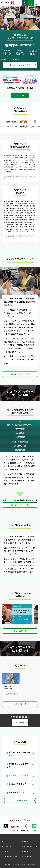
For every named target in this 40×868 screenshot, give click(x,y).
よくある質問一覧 (20, 800)
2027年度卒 (20, 723)
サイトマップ (27, 856)
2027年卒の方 (7, 846)
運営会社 (5, 851)
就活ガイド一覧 (20, 704)
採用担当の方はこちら (30, 846)
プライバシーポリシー (9, 856)
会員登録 (31, 3)
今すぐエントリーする (20, 65)
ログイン (25, 3)
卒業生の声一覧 (20, 631)
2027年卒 (20, 95)
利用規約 (25, 851)
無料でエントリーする (20, 374)
